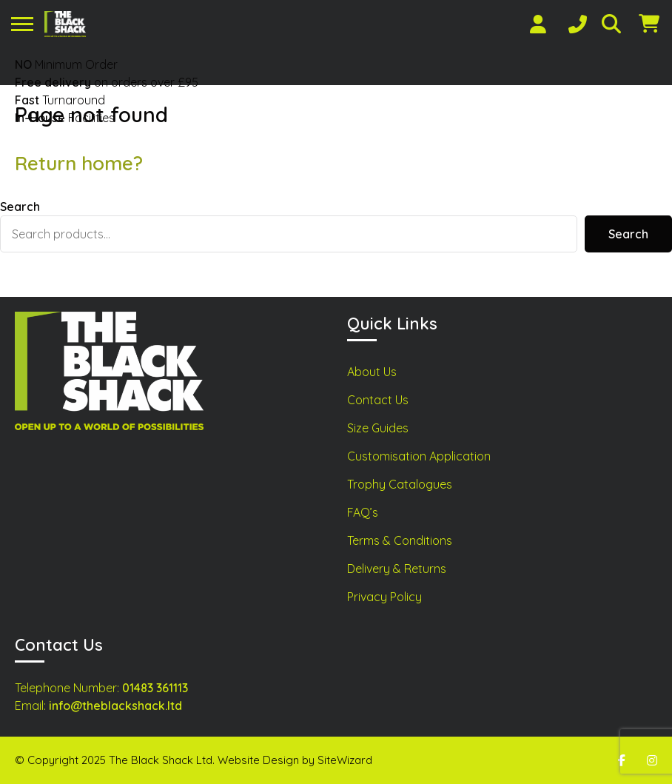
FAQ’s (363, 512)
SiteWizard (345, 760)
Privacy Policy (384, 597)
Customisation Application (419, 456)
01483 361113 (155, 688)
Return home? (79, 163)
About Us (372, 372)
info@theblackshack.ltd (115, 706)
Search (20, 207)
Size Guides (378, 428)
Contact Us (378, 400)
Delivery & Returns (397, 569)
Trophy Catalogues (400, 484)
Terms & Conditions (400, 540)
